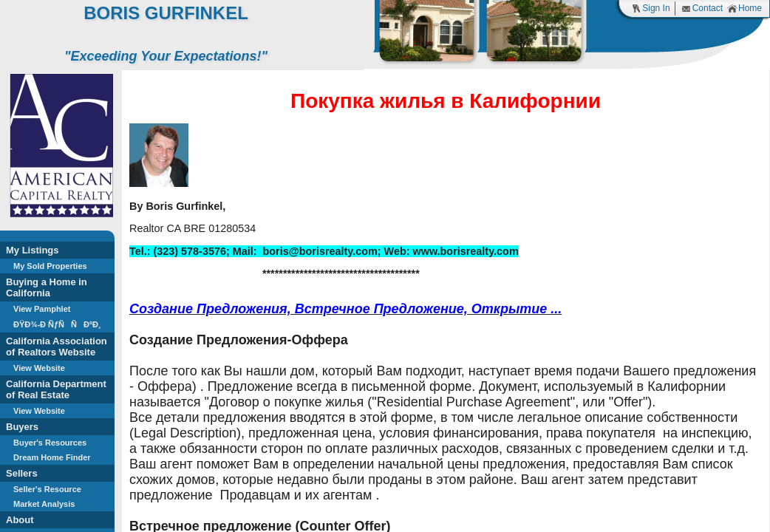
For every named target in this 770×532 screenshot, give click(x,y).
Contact (702, 8)
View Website (39, 368)
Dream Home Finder (52, 457)
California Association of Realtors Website (57, 347)
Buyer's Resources (50, 443)
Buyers (22, 427)
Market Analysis (44, 504)
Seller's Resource (47, 489)
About (20, 520)
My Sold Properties (50, 266)
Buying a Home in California (47, 287)
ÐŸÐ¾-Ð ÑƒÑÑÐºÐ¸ (57, 324)
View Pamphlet (42, 309)
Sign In (650, 8)
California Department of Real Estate (56, 389)
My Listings (33, 250)
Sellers (22, 473)
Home (745, 8)
